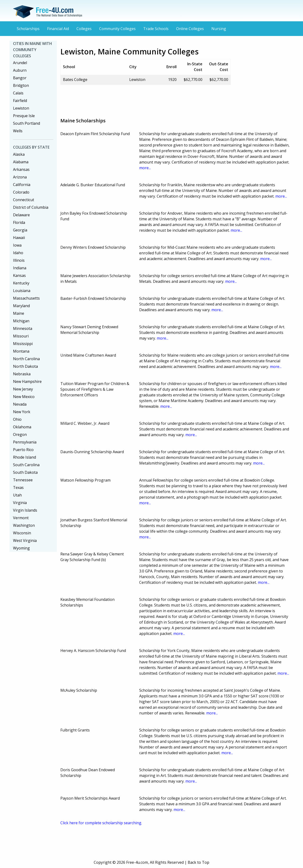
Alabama (21, 162)
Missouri (21, 336)
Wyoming (21, 548)
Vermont (21, 518)
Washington (24, 525)
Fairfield (20, 101)
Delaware (21, 215)
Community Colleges (117, 29)
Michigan (21, 321)
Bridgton (21, 85)
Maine (19, 313)
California (22, 185)
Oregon (20, 434)
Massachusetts (26, 298)
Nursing (219, 29)
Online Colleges (190, 29)
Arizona (20, 177)
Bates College (75, 80)
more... (145, 168)
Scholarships (28, 29)
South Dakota (25, 472)
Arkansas (21, 169)
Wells (18, 131)
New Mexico (24, 397)
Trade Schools (156, 29)
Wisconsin (22, 533)
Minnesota (23, 328)
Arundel (20, 63)
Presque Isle (24, 116)
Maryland (21, 306)
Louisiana (22, 291)
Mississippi (23, 344)
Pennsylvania (25, 442)
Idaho (18, 253)
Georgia (20, 230)
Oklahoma (22, 427)
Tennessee (23, 480)
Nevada (20, 404)
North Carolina (26, 359)
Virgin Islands (25, 510)
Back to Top (198, 862)
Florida (19, 222)
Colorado (21, 192)
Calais (18, 93)
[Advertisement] (147, 99)
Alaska (19, 154)
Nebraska (22, 374)
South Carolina (26, 465)
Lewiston (21, 108)
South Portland (27, 123)
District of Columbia (31, 207)
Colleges (84, 29)
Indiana (20, 268)
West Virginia (25, 540)
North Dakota (25, 366)
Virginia (20, 503)
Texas (18, 487)
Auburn (20, 70)
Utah (17, 495)
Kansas (19, 275)
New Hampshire (27, 381)
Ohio (17, 419)
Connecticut (24, 200)
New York (22, 412)
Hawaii (19, 238)
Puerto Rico (23, 450)
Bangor (20, 78)
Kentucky (21, 283)
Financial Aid (58, 29)
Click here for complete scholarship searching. (101, 823)
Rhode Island (25, 457)
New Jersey (23, 389)
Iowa (17, 245)
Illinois (19, 260)
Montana (21, 351)
